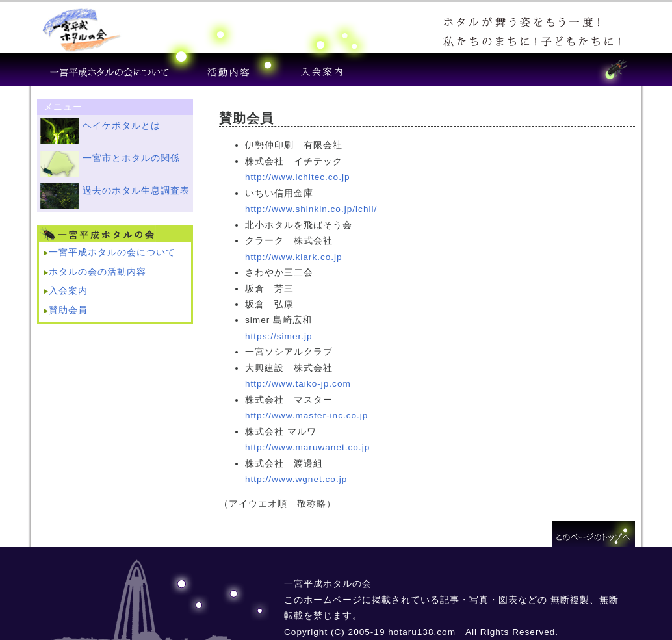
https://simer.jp (279, 336)
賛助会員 (68, 310)
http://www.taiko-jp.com (298, 384)
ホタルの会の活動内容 (97, 272)
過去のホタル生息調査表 (136, 191)
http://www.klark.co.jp (294, 257)
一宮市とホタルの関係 (131, 158)
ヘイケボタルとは (122, 126)
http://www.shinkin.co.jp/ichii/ (311, 209)
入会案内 (68, 291)
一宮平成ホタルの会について (112, 252)
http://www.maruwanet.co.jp (307, 447)
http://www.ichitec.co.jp (298, 177)
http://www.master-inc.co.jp (306, 416)
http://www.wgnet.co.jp (296, 479)
